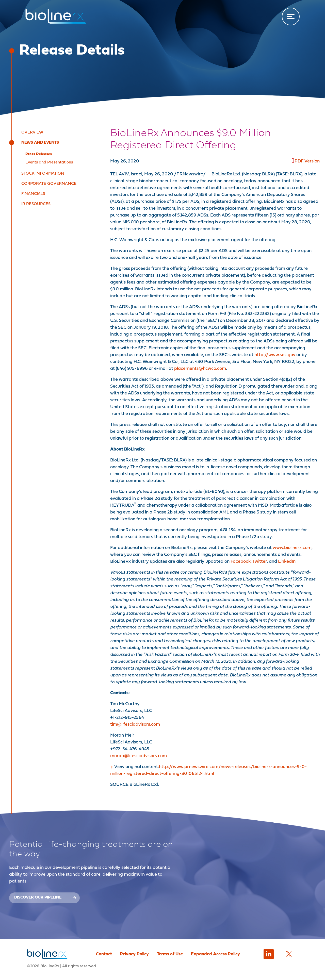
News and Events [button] (40, 143)
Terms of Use (170, 954)
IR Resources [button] (36, 204)
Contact (104, 954)
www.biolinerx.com (292, 548)
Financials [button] (33, 194)
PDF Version (307, 161)
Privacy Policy (134, 954)
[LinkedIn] (269, 954)
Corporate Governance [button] (49, 184)
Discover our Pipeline (45, 898)
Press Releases (39, 154)
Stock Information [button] (43, 174)
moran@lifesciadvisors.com (139, 756)
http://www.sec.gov (275, 355)
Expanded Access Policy (215, 954)
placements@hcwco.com (200, 369)
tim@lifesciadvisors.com (135, 725)
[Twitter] (289, 954)
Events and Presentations (49, 162)
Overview (32, 132)
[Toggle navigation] (291, 16)
